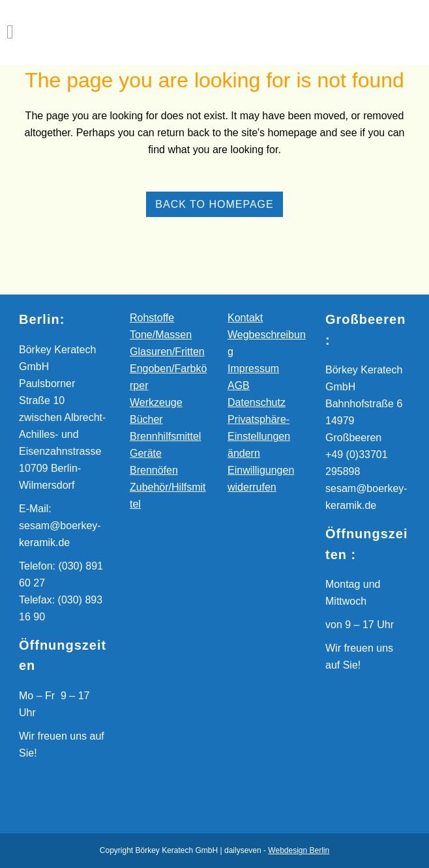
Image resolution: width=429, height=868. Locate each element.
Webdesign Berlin (299, 850)
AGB (239, 385)
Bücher (146, 419)
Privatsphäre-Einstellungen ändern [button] (259, 436)
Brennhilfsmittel (165, 436)
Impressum (253, 369)
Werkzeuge (156, 402)
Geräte (146, 453)
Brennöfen (154, 470)
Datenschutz (257, 402)
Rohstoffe (152, 318)
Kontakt (245, 318)
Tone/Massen (161, 335)
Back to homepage (214, 204)
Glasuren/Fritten (167, 352)
